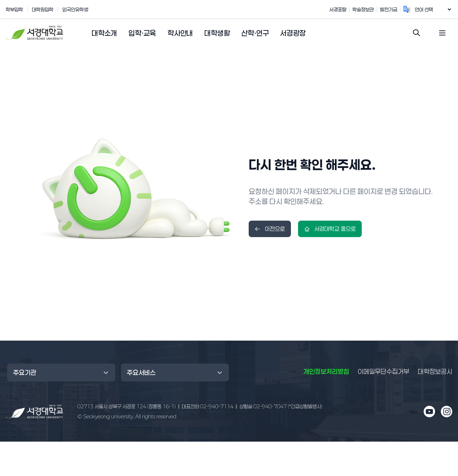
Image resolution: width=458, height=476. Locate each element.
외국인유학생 (75, 9)
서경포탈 (345, 9)
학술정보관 (371, 9)
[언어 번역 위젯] (437, 9)
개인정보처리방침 (326, 371)
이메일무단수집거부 (384, 371)
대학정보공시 (435, 371)
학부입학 (14, 9)
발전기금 (396, 9)
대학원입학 (43, 9)
